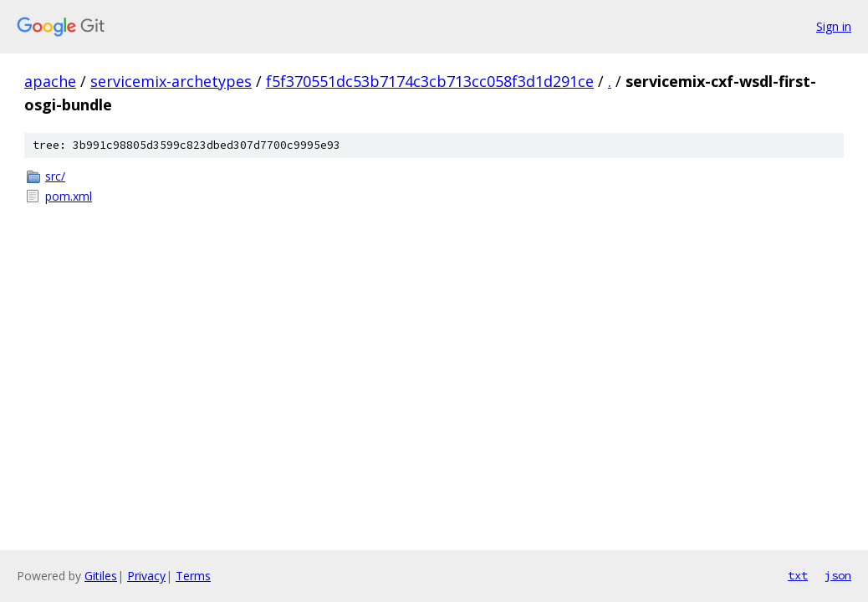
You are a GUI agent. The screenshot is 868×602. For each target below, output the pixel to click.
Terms (193, 576)
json (838, 575)
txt (798, 575)
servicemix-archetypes (171, 81)
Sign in (834, 26)
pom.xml (69, 196)
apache (50, 81)
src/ (55, 176)
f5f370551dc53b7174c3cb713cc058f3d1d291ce (430, 81)
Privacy (146, 576)
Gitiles (101, 576)
